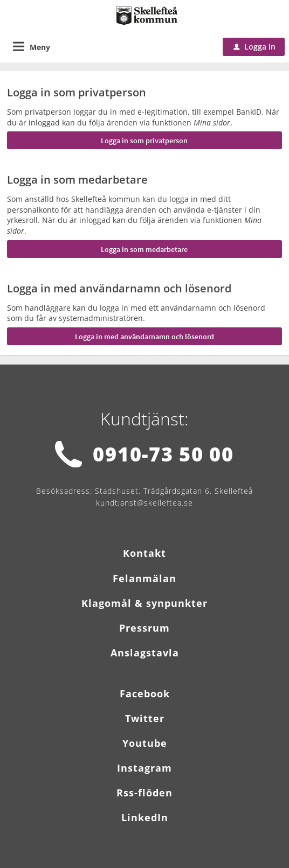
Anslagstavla (145, 653)
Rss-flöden (144, 793)
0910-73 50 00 (163, 454)
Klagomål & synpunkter (144, 603)
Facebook (145, 694)
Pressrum (144, 628)
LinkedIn (145, 817)
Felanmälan (144, 578)
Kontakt (144, 553)
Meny (40, 47)
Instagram (144, 768)
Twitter (145, 718)
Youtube (145, 743)
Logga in (254, 47)
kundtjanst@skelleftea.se (144, 503)
